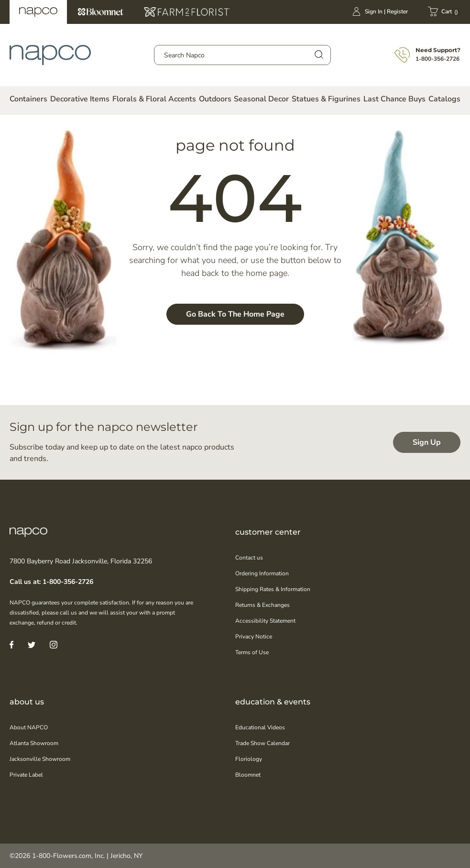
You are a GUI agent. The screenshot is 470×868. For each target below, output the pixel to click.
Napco (38, 12)
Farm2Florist (187, 12)
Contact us (249, 558)
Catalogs (444, 99)
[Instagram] (54, 644)
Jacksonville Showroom (40, 759)
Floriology (249, 759)
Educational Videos (260, 727)
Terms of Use (252, 652)
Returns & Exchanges (262, 605)
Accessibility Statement (265, 621)
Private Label (26, 775)
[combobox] (242, 55)
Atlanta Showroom (34, 743)
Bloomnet (101, 12)
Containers (28, 99)
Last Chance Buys (394, 99)
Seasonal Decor (261, 99)
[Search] (318, 54)
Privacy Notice (254, 637)
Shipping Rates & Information (273, 589)
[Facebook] (11, 644)
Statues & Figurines (326, 99)
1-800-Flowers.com (62, 856)
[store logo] (50, 55)
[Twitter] (32, 644)
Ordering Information (262, 573)
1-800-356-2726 (437, 59)
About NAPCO (29, 727)
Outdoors (215, 99)
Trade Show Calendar (262, 743)
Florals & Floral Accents (154, 99)
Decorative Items (80, 99)
